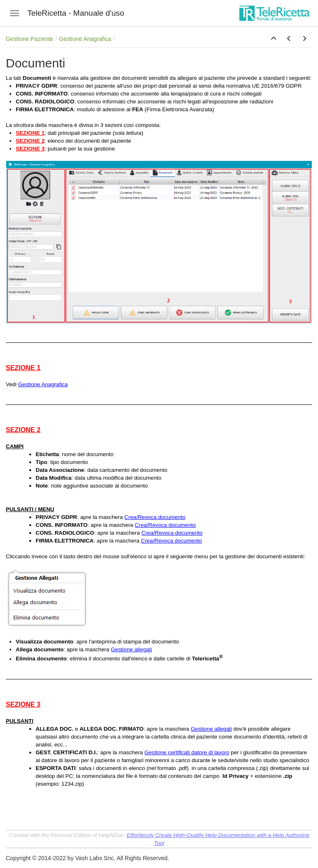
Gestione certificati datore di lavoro (187, 752)
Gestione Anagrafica (85, 39)
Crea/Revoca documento (155, 517)
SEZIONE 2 (30, 141)
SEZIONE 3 (30, 149)
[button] (274, 39)
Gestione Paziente (29, 39)
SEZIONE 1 (30, 133)
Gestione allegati (131, 649)
